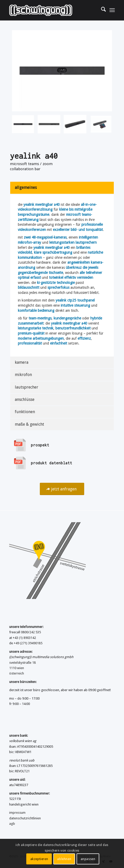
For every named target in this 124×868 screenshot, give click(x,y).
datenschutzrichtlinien (25, 818)
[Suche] (101, 10)
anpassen (88, 859)
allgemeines (26, 187)
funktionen (25, 412)
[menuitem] (101, 10)
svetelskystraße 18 (22, 663)
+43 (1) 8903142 (24, 638)
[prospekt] (20, 445)
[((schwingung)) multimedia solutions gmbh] (51, 10)
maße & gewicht (29, 424)
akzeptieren (39, 859)
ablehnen (64, 859)
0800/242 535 (31, 632)
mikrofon (23, 375)
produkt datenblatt (52, 463)
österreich (17, 673)
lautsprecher (27, 387)
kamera (22, 362)
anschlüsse (25, 399)
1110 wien (17, 668)
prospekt (40, 445)
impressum (17, 813)
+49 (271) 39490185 (28, 643)
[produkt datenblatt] (20, 463)
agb (12, 824)
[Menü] (112, 10)
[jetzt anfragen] (62, 489)
